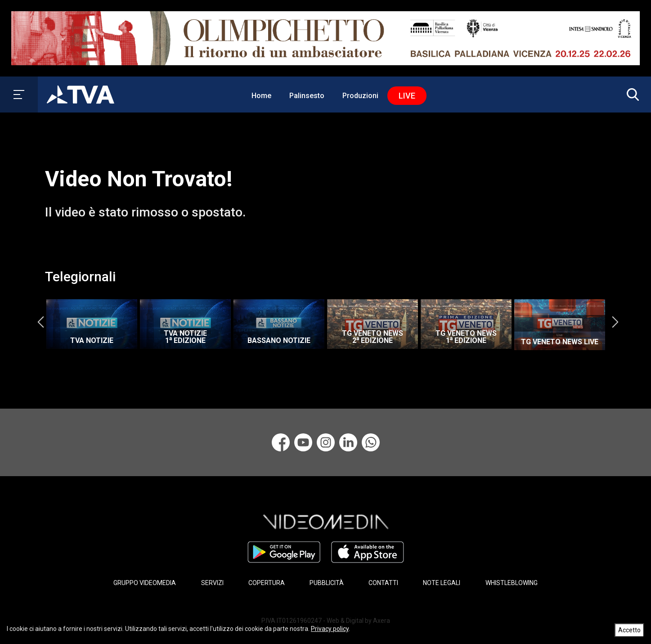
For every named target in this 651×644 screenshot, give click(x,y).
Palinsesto (307, 96)
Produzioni (360, 96)
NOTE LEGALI (442, 583)
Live (407, 96)
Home (261, 96)
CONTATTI (383, 583)
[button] (631, 95)
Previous (40, 322)
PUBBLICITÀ (327, 583)
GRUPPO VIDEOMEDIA (145, 583)
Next (615, 322)
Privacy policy (330, 629)
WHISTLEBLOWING (512, 583)
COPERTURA (267, 583)
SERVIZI (212, 583)
